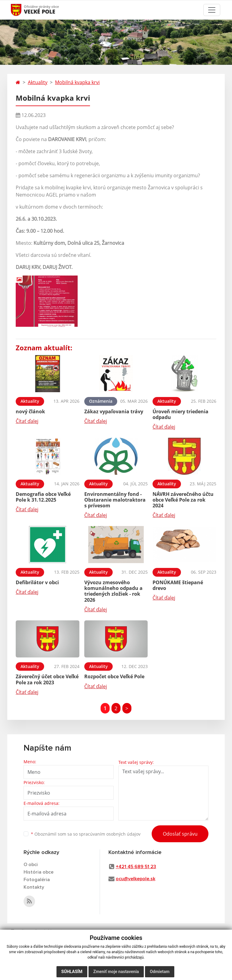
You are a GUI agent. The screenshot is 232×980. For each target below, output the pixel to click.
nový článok (30, 411)
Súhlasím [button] (72, 972)
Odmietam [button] (160, 972)
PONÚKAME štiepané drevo (178, 585)
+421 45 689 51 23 (136, 867)
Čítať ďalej (27, 421)
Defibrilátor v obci (37, 582)
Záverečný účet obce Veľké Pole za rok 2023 (47, 679)
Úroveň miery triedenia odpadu (180, 414)
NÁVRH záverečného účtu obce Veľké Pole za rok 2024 (183, 500)
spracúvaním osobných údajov (110, 834)
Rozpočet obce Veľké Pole (114, 676)
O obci (31, 865)
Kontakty (34, 887)
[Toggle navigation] (212, 10)
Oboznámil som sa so (86, 834)
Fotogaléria (37, 880)
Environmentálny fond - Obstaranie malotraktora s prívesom (115, 500)
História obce (39, 872)
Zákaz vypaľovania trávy (114, 411)
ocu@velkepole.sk (135, 879)
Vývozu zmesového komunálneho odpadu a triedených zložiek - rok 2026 (113, 591)
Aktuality (38, 82)
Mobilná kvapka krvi (77, 82)
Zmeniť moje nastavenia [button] (116, 972)
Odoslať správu (180, 834)
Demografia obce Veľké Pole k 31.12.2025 (43, 497)
